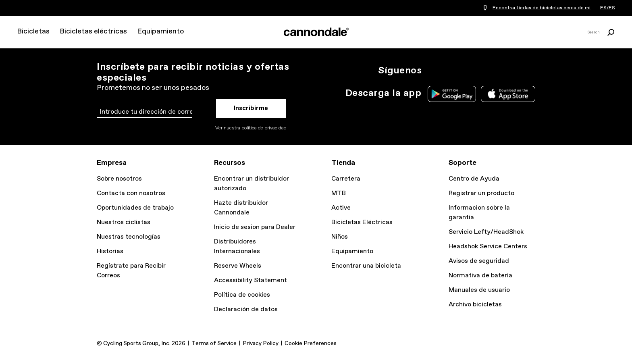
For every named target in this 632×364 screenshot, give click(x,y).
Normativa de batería (480, 276)
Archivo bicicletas (475, 305)
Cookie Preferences (311, 343)
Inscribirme (251, 108)
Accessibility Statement (251, 280)
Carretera (346, 179)
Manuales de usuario (479, 290)
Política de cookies (242, 295)
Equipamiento (160, 31)
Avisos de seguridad (479, 261)
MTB (339, 193)
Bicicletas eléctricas (93, 31)
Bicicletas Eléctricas (362, 222)
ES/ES (608, 8)
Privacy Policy (261, 343)
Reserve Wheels (238, 266)
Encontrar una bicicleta (366, 266)
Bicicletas (33, 31)
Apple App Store (508, 94)
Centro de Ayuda (474, 179)
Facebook (468, 71)
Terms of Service (214, 343)
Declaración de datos (246, 309)
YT (486, 71)
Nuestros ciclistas (124, 222)
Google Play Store (452, 94)
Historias (110, 251)
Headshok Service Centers (488, 246)
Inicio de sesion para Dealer (255, 227)
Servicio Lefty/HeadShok (486, 232)
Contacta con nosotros (131, 193)
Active (341, 208)
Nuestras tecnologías (129, 237)
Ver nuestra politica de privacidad (251, 128)
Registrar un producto (481, 193)
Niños (340, 237)
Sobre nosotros (119, 179)
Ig (433, 71)
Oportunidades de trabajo (135, 208)
